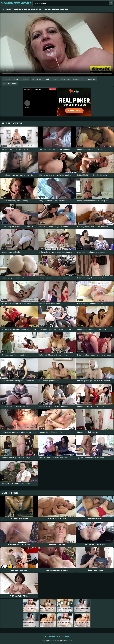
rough (7, 79)
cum (27, 79)
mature (17, 79)
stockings (79, 79)
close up (37, 79)
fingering (67, 79)
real (47, 79)
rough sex (92, 79)
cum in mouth (11, 84)
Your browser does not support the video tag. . (57, 44)
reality (56, 79)
